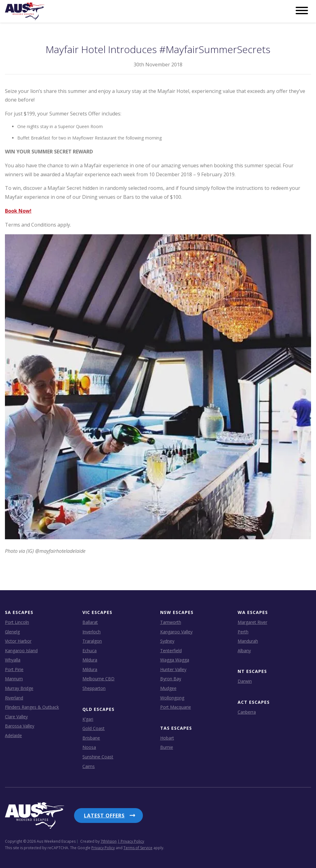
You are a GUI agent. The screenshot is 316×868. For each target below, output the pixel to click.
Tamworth (171, 622)
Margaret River (252, 622)
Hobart (167, 738)
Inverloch (91, 632)
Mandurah (248, 641)
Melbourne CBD (98, 679)
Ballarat (90, 622)
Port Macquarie (176, 707)
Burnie (167, 747)
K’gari (88, 719)
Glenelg (12, 632)
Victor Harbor (18, 641)
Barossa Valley (20, 726)
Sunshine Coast (98, 757)
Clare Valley (16, 717)
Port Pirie (14, 669)
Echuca (89, 651)
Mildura (90, 660)
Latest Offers (104, 816)
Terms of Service (138, 848)
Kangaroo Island (21, 651)
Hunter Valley (173, 669)
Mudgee (168, 688)
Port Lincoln (17, 622)
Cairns (89, 766)
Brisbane (91, 738)
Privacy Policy (103, 848)
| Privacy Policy (131, 841)
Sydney (167, 641)
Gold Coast (94, 728)
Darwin (245, 681)
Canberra (247, 712)
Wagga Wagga (175, 660)
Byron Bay (171, 679)
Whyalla (13, 660)
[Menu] (302, 11)
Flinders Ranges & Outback (32, 707)
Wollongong (172, 698)
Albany (244, 651)
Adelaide (13, 735)
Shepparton (94, 688)
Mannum (14, 679)
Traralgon (92, 641)
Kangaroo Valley (176, 632)
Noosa (89, 747)
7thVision (109, 841)
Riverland (14, 698)
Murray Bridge (19, 688)
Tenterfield (171, 651)
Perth (243, 632)
